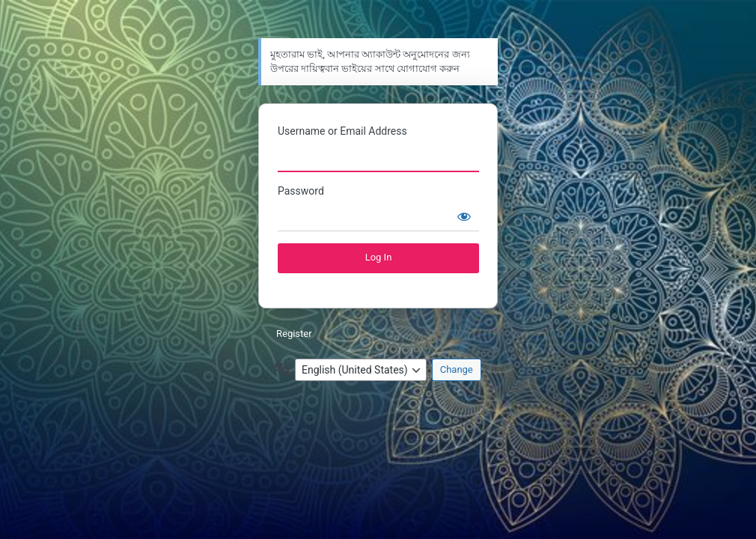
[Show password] (464, 216)
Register (294, 334)
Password (301, 191)
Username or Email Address (342, 131)
